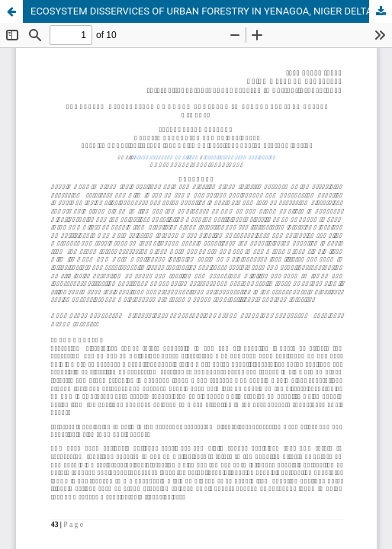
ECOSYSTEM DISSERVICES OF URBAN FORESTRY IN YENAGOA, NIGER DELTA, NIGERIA (211, 11)
